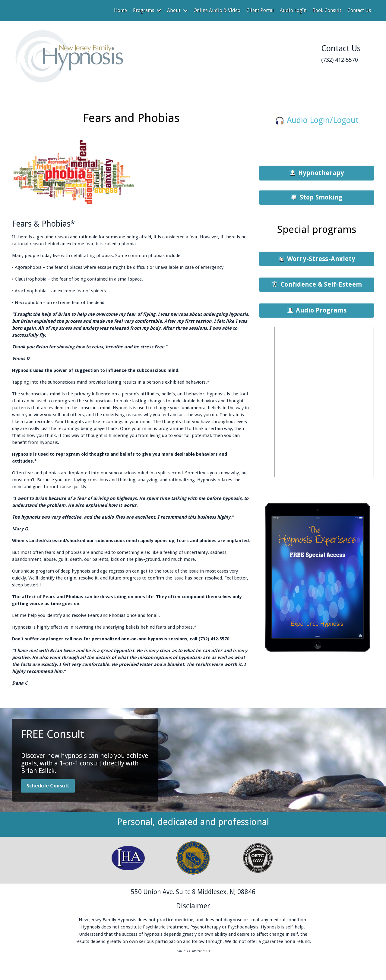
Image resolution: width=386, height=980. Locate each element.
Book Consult (327, 10)
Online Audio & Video (217, 10)
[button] (317, 173)
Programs (147, 10)
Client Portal (260, 10)
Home (120, 10)
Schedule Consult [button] (48, 786)
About (177, 10)
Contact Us (359, 10)
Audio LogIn (293, 10)
